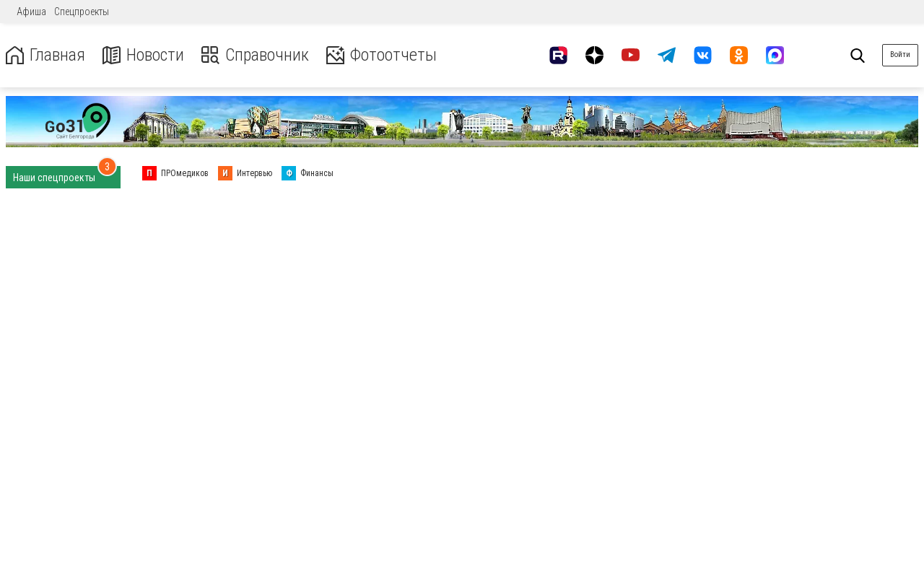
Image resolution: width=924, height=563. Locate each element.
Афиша (31, 12)
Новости (143, 55)
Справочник (255, 55)
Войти (900, 54)
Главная (45, 55)
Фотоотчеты (382, 55)
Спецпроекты (82, 12)
